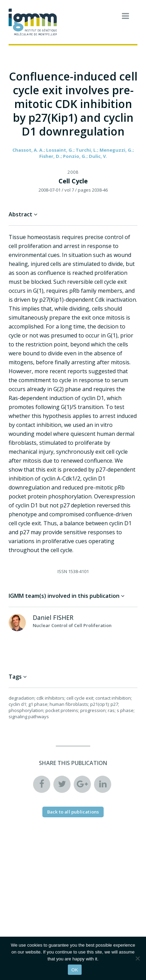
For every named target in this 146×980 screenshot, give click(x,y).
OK (75, 970)
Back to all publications (73, 812)
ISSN (62, 571)
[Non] (137, 958)
